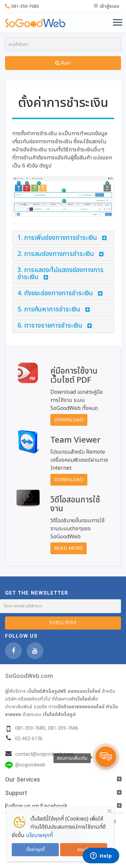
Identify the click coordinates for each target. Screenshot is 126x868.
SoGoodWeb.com (29, 676)
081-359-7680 (25, 6)
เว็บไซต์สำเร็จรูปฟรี (47, 691)
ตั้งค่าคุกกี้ (35, 850)
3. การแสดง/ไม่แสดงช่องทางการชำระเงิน (60, 274)
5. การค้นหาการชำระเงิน (49, 310)
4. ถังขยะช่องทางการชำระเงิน (55, 293)
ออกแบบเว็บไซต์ (84, 691)
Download (69, 420)
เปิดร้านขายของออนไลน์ (80, 707)
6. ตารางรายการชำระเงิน (50, 326)
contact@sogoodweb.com (44, 754)
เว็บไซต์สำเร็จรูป (59, 714)
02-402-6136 (29, 739)
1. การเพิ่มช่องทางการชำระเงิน (57, 238)
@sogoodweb (30, 765)
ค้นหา (63, 63)
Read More (69, 548)
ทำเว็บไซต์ (80, 699)
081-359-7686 (63, 728)
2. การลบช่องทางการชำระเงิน (56, 254)
